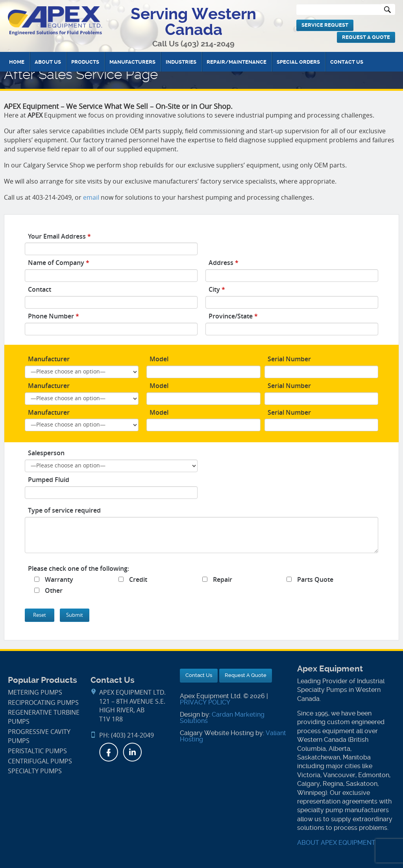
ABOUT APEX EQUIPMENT (336, 843)
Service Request (325, 25)
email (91, 198)
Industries (181, 62)
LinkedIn (132, 752)
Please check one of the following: (79, 568)
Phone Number (54, 316)
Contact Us (347, 62)
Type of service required (64, 510)
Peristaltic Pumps (37, 751)
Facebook (109, 752)
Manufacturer (49, 359)
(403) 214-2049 (208, 44)
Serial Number (289, 359)
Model (159, 359)
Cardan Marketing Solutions (222, 718)
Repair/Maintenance (237, 62)
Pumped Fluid (49, 480)
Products (85, 62)
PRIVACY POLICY (205, 702)
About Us (48, 62)
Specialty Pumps (35, 771)
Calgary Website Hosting (217, 733)
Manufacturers (132, 62)
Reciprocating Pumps (43, 703)
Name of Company (59, 263)
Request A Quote (366, 37)
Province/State (233, 316)
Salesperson (46, 453)
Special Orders (298, 62)
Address (224, 263)
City (217, 289)
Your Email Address (59, 236)
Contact (40, 289)
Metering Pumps (35, 692)
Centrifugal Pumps (40, 761)
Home (17, 62)
